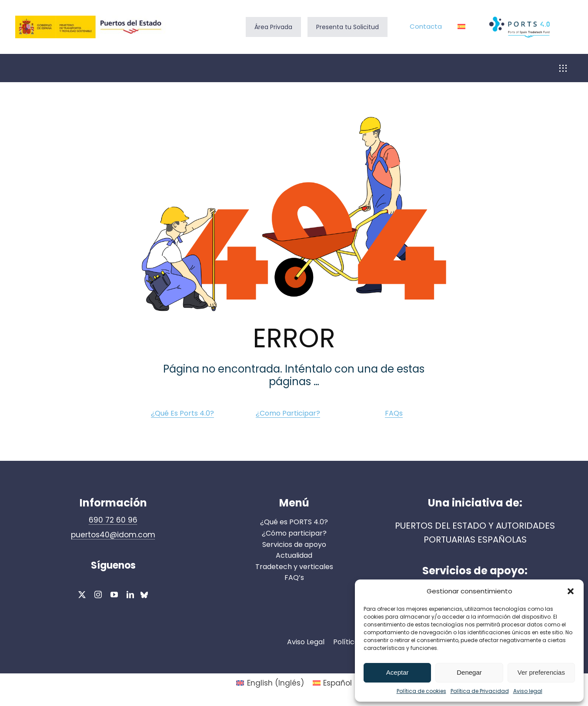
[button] (571, 591)
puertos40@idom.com (113, 535)
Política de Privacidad (480, 691)
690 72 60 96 (113, 520)
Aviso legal (528, 691)
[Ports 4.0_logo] (520, 18)
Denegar (469, 672)
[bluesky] (144, 596)
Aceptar (398, 672)
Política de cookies (421, 691)
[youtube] (114, 594)
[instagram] (98, 594)
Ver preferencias (541, 672)
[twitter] (82, 594)
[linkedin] (130, 594)
